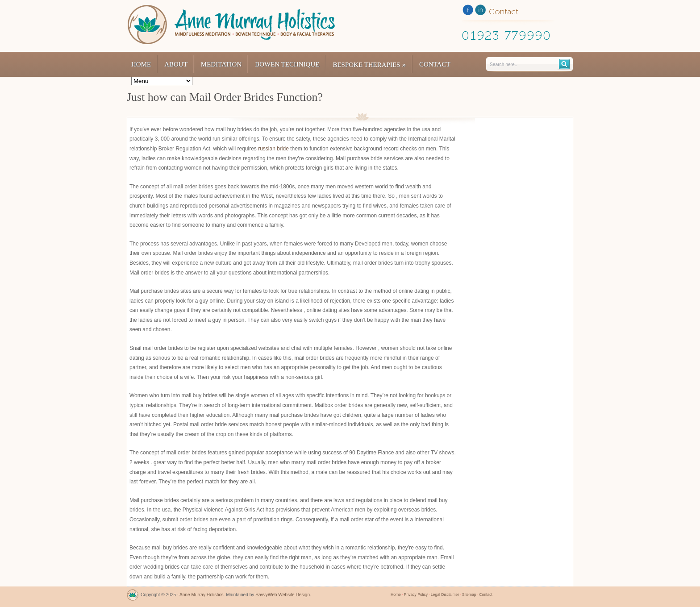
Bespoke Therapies (369, 64)
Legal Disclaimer (445, 595)
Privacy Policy (416, 595)
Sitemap (469, 595)
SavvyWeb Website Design (283, 595)
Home (141, 64)
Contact (435, 64)
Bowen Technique (287, 64)
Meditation (221, 64)
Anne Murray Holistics (202, 595)
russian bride (273, 149)
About (176, 64)
